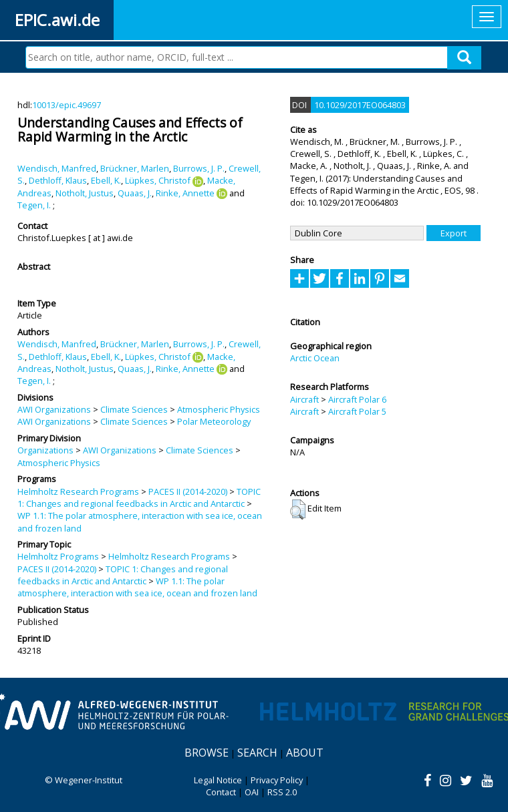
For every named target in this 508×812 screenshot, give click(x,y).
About (305, 753)
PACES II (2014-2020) (188, 491)
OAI (252, 792)
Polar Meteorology (214, 421)
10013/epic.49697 (67, 105)
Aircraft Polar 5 (357, 411)
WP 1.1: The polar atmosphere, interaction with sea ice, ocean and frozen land (137, 587)
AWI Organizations (54, 409)
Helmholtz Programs (58, 556)
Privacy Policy (277, 780)
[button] (298, 510)
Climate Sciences (134, 409)
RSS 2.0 (282, 792)
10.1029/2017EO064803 (360, 105)
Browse (207, 753)
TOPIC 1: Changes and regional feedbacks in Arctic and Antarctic (139, 497)
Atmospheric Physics (219, 409)
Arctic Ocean (315, 358)
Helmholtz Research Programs (78, 491)
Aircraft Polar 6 (357, 399)
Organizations (45, 450)
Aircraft (304, 399)
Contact (221, 792)
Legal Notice (218, 780)
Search (257, 753)
